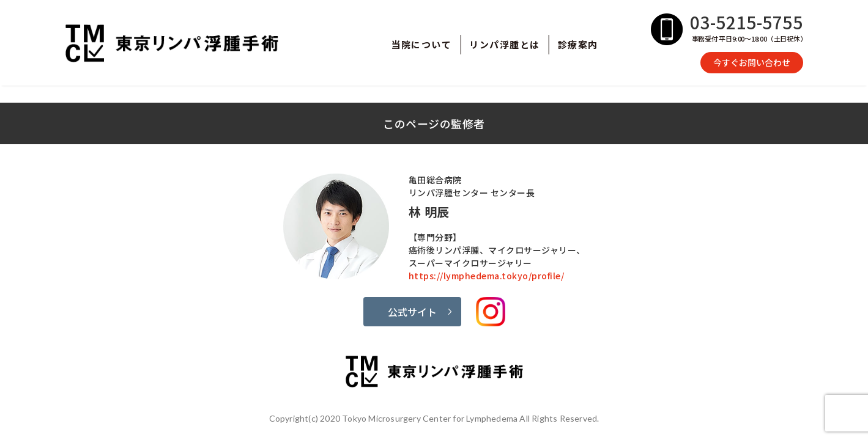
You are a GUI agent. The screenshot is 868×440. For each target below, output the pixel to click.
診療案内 (578, 44)
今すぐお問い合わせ (752, 62)
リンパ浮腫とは (505, 44)
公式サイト (412, 312)
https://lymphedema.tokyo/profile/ (487, 276)
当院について (421, 44)
